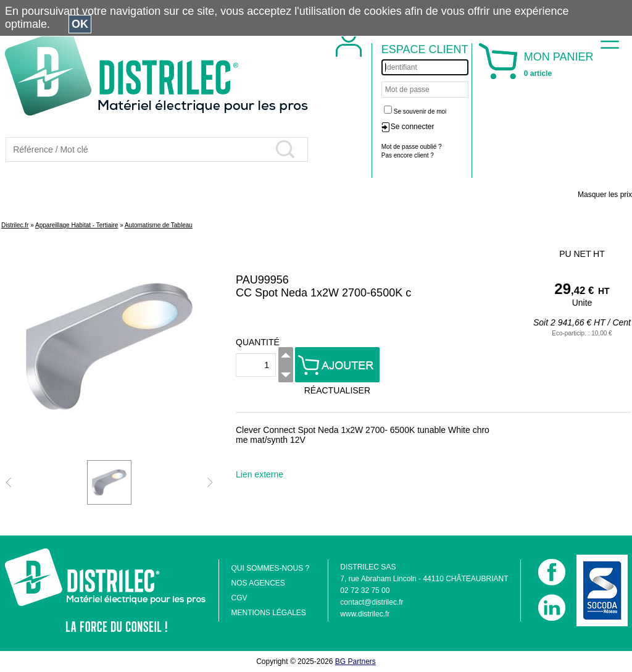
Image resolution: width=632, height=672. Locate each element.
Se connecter (413, 127)
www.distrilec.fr (365, 614)
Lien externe (260, 474)
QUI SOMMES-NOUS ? (270, 568)
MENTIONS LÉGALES (268, 613)
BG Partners (355, 661)
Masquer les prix (605, 195)
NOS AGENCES (258, 583)
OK (80, 24)
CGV (239, 598)
